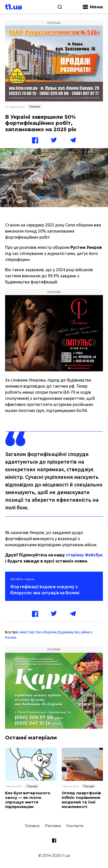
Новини (35, 106)
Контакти (75, 826)
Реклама (53, 826)
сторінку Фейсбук (84, 555)
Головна (32, 826)
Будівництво (69, 632)
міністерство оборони (38, 632)
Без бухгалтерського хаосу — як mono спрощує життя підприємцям (28, 800)
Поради (32, 786)
